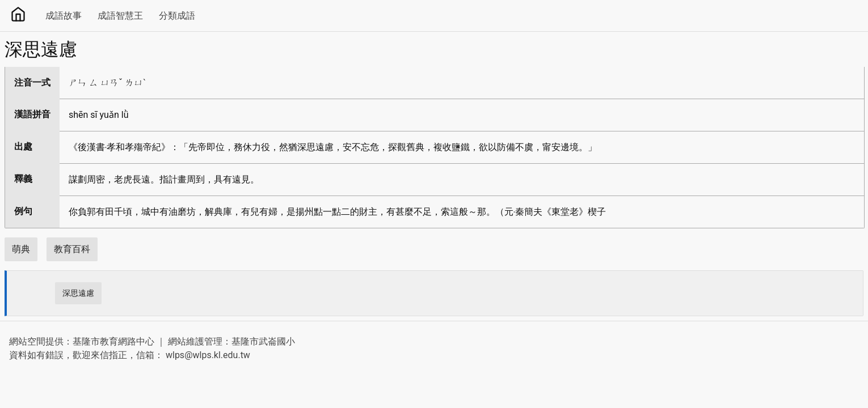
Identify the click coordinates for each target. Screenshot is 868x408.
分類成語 (177, 16)
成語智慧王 (120, 16)
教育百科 (72, 249)
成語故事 (64, 16)
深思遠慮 (78, 293)
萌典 (21, 249)
